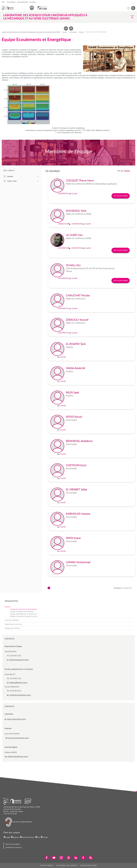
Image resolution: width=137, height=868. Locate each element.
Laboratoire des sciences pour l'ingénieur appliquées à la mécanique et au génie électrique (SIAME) (31, 32)
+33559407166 (63, 278)
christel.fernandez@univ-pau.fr (20, 695)
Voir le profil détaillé (121, 196)
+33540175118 (77, 248)
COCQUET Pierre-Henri (80, 180)
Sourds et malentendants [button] (19, 822)
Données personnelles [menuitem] (89, 865)
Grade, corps (21, 181)
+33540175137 (63, 224)
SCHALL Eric (73, 265)
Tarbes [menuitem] (45, 837)
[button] (119, 17)
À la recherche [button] (22, 2)
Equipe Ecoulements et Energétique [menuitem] (24, 609)
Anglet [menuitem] (8, 837)
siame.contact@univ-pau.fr (16, 719)
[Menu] (128, 8)
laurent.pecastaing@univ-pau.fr (18, 738)
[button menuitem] (133, 8)
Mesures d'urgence (13, 844)
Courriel (74, 194)
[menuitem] (68, 607)
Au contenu (11, 2)
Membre (21, 176)
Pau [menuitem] (39, 837)
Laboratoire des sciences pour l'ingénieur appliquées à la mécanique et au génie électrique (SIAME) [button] (45, 17)
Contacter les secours (14, 847)
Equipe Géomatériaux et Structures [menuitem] (24, 614)
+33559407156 (63, 308)
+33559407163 (63, 248)
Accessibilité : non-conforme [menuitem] (67, 865)
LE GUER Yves (74, 235)
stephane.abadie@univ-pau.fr (18, 756)
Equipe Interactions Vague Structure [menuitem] (24, 616)
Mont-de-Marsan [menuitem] (28, 837)
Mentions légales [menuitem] (47, 865)
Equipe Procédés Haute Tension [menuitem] (22, 612)
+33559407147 (63, 194)
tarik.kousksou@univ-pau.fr (19, 660)
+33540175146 (77, 224)
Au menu (33, 2)
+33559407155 (63, 333)
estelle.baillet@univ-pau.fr (18, 683)
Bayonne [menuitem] (16, 837)
